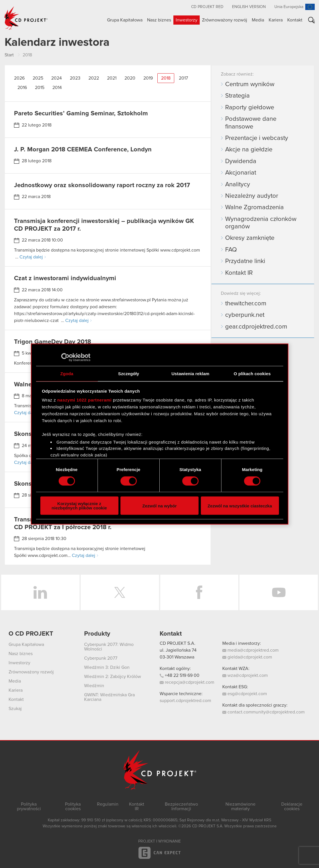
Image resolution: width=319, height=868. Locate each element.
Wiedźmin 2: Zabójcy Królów (113, 677)
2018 (166, 78)
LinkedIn (40, 592)
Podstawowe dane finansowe (251, 123)
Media (258, 20)
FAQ (231, 250)
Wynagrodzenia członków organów (261, 223)
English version (249, 7)
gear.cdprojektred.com (256, 327)
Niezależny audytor (252, 196)
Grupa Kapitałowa (125, 20)
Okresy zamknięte (250, 238)
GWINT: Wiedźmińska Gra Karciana (109, 697)
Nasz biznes (159, 20)
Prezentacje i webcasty (257, 138)
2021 (112, 78)
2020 (130, 78)
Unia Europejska (289, 7)
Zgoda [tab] (67, 373)
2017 (183, 78)
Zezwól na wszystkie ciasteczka (240, 506)
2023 (75, 78)
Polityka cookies (73, 806)
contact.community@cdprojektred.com (263, 712)
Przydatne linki (245, 261)
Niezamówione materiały (240, 806)
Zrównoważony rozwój (225, 20)
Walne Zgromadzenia (254, 207)
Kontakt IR (239, 273)
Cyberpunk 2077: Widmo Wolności (109, 647)
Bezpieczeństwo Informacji (181, 806)
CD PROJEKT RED (207, 7)
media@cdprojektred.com (250, 650)
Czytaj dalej (31, 257)
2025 (38, 78)
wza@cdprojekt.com (245, 675)
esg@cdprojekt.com (245, 694)
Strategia (237, 96)
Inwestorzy (187, 20)
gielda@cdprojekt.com (247, 657)
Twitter (120, 592)
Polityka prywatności (29, 806)
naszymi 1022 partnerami (84, 400)
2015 (40, 88)
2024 (57, 78)
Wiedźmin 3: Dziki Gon (107, 667)
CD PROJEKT (26, 18)
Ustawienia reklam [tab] (190, 373)
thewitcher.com (246, 304)
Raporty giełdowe (250, 108)
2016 (22, 88)
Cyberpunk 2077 (101, 658)
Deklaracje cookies (292, 806)
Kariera (276, 20)
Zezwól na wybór (159, 506)
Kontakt (295, 20)
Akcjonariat (241, 173)
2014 (57, 88)
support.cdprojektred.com (185, 701)
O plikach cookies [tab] (252, 373)
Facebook (199, 592)
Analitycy (238, 185)
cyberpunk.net (245, 315)
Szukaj (314, 21)
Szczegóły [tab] (129, 373)
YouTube (279, 592)
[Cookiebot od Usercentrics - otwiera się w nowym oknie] (65, 357)
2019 (148, 78)
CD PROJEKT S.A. (178, 643)
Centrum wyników (250, 84)
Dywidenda (241, 161)
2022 (94, 78)
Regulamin (108, 804)
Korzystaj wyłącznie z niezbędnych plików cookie (79, 506)
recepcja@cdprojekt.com (187, 682)
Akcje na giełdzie (249, 150)
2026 (19, 78)
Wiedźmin (94, 686)
